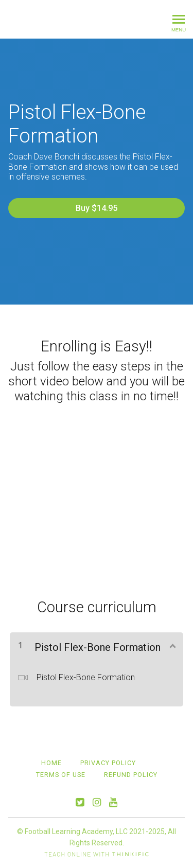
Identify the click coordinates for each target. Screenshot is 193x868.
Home (51, 763)
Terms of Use (61, 775)
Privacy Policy (108, 763)
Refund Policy (131, 775)
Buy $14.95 (97, 208)
